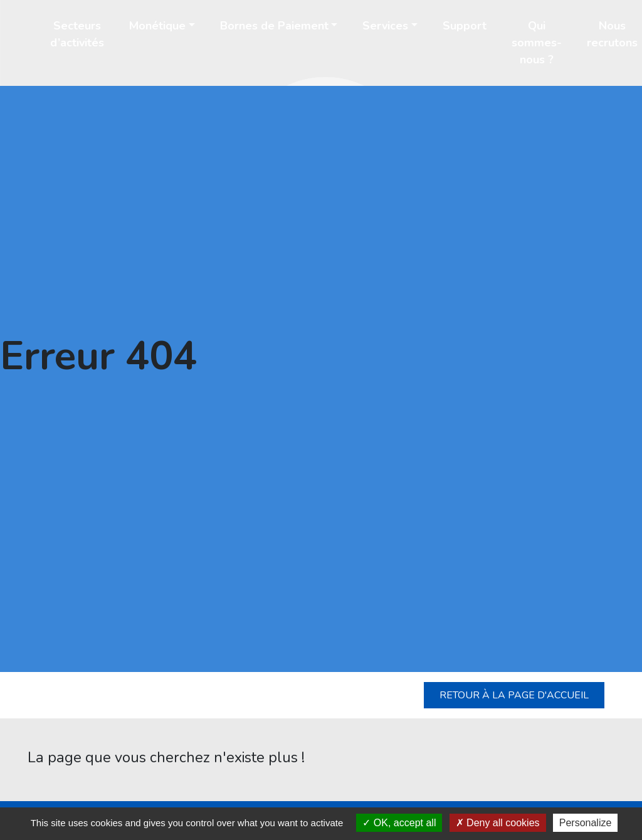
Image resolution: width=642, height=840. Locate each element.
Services (385, 26)
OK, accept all (399, 823)
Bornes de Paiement (274, 26)
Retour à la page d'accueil (514, 695)
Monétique (157, 26)
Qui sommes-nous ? (537, 43)
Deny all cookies (498, 823)
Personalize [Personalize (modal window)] (586, 823)
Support (465, 26)
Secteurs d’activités (77, 34)
